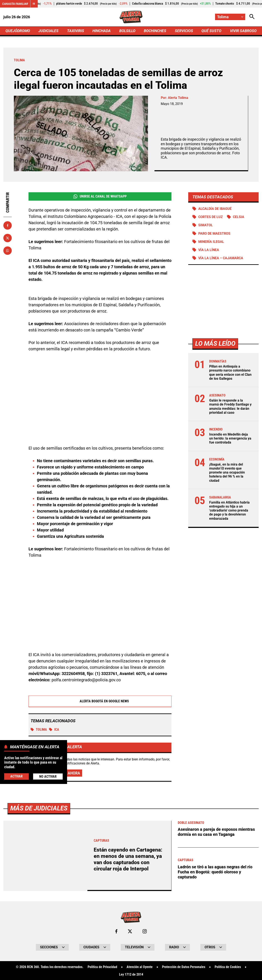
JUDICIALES (48, 31)
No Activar (48, 777)
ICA (54, 730)
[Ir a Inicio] (131, 17)
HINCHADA (102, 31)
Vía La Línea (209, 250)
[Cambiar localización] (230, 17)
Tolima (39, 730)
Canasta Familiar (15, 4)
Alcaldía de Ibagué (215, 209)
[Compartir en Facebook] (8, 225)
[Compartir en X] (8, 238)
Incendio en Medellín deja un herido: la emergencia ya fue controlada (230, 438)
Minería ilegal (211, 242)
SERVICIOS (184, 31)
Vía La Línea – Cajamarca (221, 258)
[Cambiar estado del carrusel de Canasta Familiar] (34, 4)
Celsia (239, 217)
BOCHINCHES (155, 31)
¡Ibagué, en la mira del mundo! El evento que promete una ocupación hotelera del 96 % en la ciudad (227, 472)
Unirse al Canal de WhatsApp (100, 196)
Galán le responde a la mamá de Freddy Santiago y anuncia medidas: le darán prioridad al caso (230, 406)
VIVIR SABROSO (243, 31)
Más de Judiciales (39, 952)
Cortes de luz (211, 217)
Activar (16, 776)
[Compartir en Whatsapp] (8, 251)
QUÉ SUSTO (211, 31)
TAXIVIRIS (76, 31)
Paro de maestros (214, 234)
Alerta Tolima (178, 98)
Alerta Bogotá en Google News (100, 701)
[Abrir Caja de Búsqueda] (252, 17)
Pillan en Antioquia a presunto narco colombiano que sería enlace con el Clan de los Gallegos (230, 372)
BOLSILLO (127, 31)
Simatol (206, 225)
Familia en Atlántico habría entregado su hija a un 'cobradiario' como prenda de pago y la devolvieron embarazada (229, 510)
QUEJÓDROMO (18, 31)
